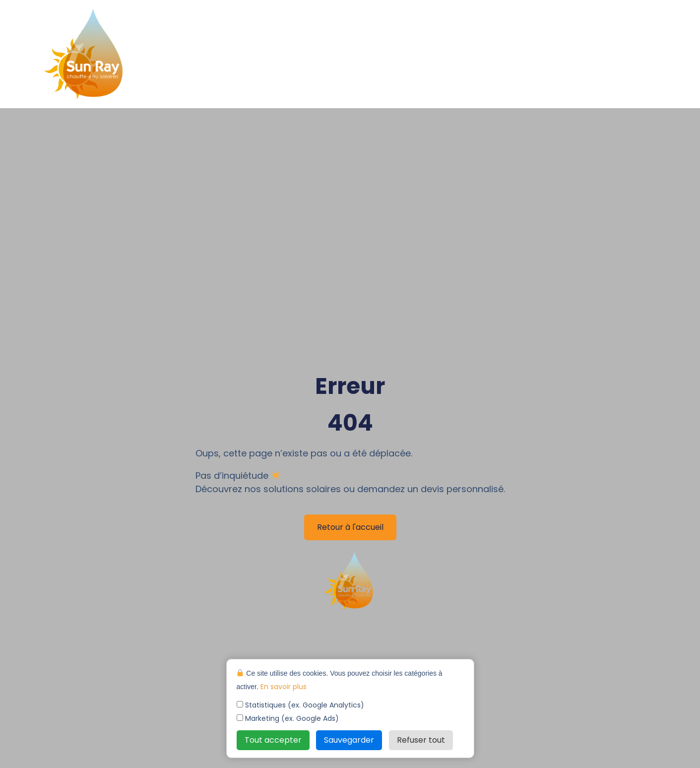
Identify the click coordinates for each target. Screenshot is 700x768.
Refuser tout (421, 740)
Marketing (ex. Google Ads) (288, 718)
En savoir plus (284, 687)
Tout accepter (273, 740)
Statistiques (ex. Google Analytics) (300, 705)
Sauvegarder (349, 740)
